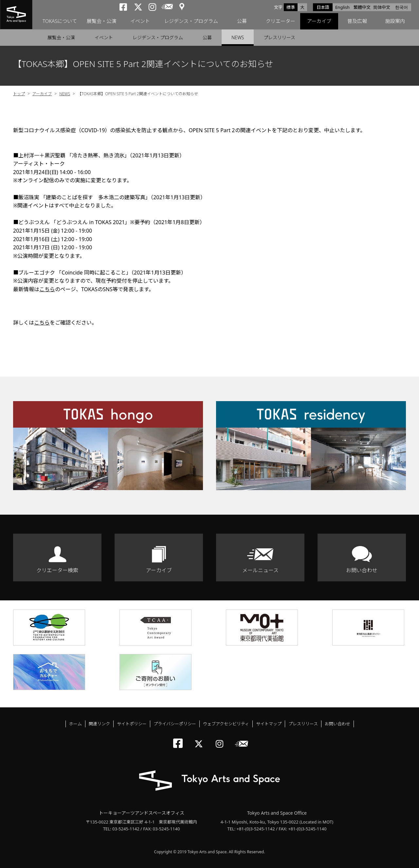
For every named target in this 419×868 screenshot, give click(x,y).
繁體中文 (362, 7)
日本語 (323, 7)
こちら (47, 289)
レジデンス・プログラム (191, 21)
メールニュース (260, 570)
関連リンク (99, 724)
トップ (19, 94)
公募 (242, 21)
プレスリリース (279, 37)
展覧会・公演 (101, 21)
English (342, 7)
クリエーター (281, 21)
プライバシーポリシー (175, 724)
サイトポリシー (132, 724)
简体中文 (382, 7)
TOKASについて (60, 21)
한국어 (401, 7)
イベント (140, 21)
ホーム (75, 724)
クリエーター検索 (57, 570)
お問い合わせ (362, 570)
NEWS (238, 37)
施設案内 (395, 21)
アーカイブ (319, 21)
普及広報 (357, 21)
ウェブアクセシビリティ (226, 724)
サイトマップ (269, 724)
